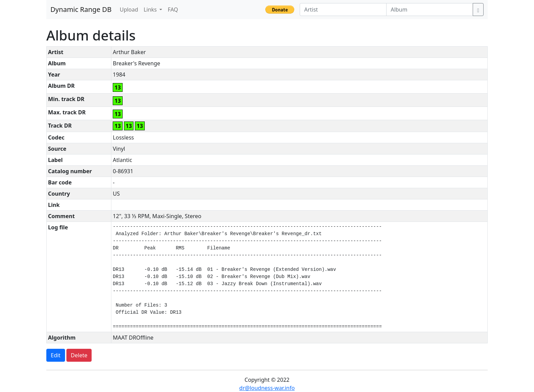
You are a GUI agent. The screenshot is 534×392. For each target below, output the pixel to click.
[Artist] (343, 10)
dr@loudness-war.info (267, 388)
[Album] (430, 10)
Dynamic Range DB (81, 9)
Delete (79, 355)
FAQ (173, 10)
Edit (56, 355)
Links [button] (151, 10)
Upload (129, 10)
